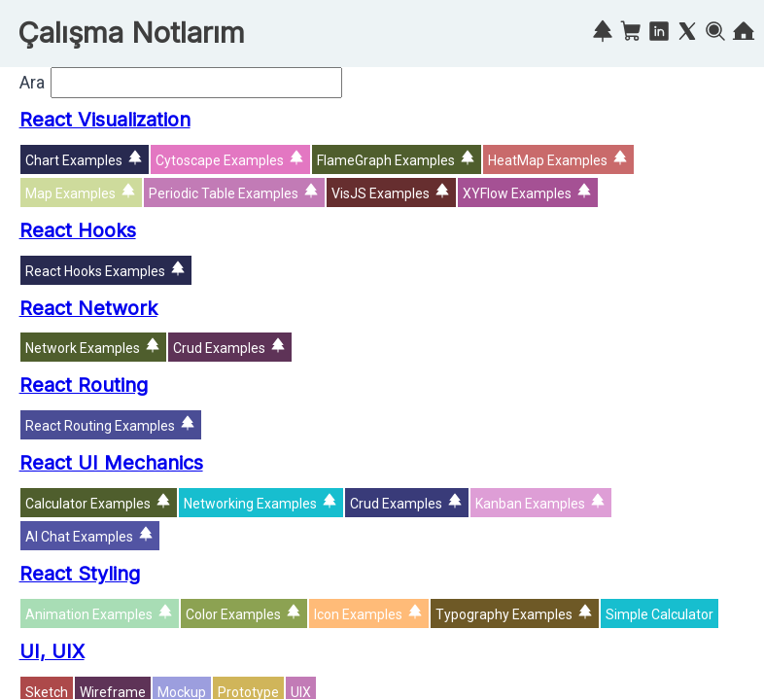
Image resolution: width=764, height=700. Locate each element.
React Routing (84, 385)
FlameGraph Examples (386, 160)
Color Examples (233, 614)
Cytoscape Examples (220, 160)
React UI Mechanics (111, 463)
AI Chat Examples (79, 537)
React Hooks (78, 230)
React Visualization (105, 120)
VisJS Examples (381, 193)
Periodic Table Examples (224, 193)
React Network (88, 308)
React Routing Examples (100, 426)
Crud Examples (219, 348)
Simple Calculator (660, 614)
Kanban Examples (530, 504)
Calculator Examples (88, 504)
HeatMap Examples (548, 160)
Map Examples (70, 193)
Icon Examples (358, 614)
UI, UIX (52, 651)
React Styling (80, 574)
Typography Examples (504, 614)
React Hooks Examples (95, 271)
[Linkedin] (659, 35)
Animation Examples (89, 614)
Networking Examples (250, 504)
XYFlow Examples (517, 193)
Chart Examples (74, 160)
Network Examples (83, 348)
